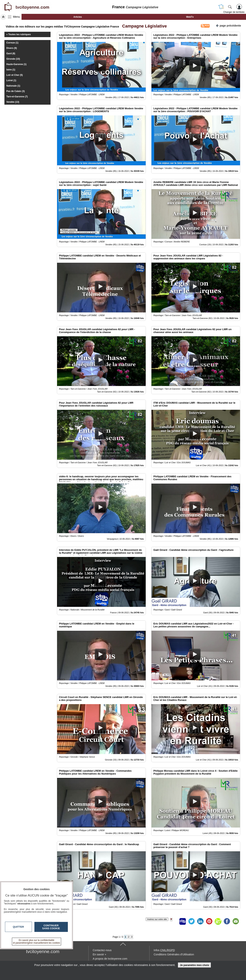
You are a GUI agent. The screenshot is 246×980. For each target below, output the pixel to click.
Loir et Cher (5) (15, 75)
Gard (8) (11, 53)
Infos (164, 950)
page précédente (228, 25)
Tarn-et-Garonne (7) (17, 97)
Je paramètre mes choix (194, 965)
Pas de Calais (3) (15, 91)
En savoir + (100, 954)
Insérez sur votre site (157, 919)
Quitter (18, 927)
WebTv (190, 17)
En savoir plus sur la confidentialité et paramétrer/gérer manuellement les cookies (37, 942)
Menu (17, 17)
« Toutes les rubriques (19, 34)
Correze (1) (12, 43)
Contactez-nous (102, 950)
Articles (78, 17)
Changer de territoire (234, 12)
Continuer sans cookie (51, 927)
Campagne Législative (143, 26)
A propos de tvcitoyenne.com (110, 959)
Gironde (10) (13, 59)
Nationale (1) (13, 86)
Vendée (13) (13, 102)
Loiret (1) (11, 80)
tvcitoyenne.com (43, 951)
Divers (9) (12, 48)
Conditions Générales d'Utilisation (174, 954)
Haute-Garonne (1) (16, 64)
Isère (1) (11, 70)
